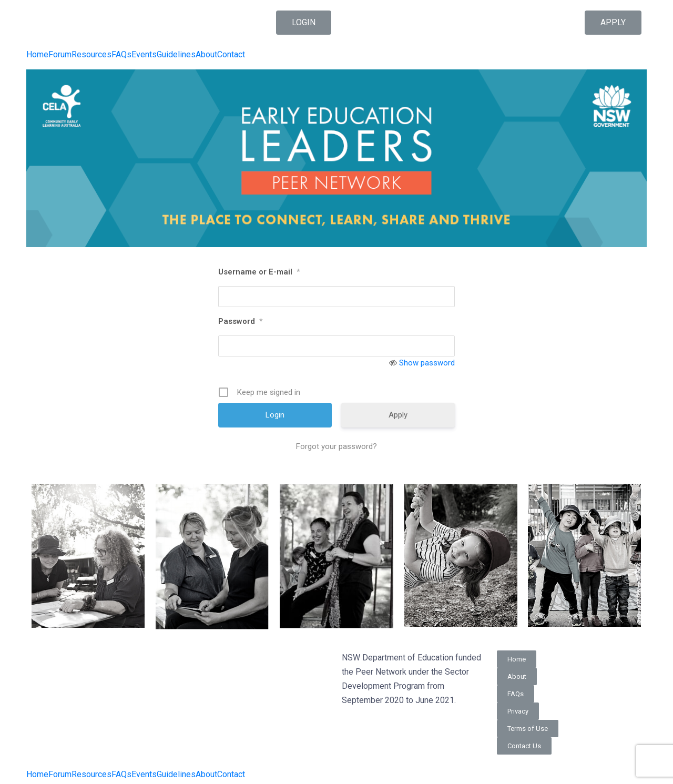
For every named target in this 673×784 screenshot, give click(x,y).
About (206, 55)
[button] (304, 23)
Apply (398, 415)
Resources (91, 55)
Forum (60, 55)
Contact (231, 55)
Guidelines (176, 55)
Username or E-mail (259, 272)
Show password (427, 363)
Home (37, 55)
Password (240, 321)
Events (144, 55)
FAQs (121, 55)
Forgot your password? (336, 446)
